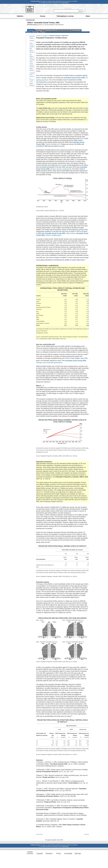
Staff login (78, 853)
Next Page (86, 834)
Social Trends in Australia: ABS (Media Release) (32, 48)
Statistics (20, 16)
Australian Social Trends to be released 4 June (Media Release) (32, 79)
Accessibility (68, 853)
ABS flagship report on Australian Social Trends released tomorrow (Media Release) (32, 62)
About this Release (32, 37)
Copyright (40, 853)
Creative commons (30, 853)
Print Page (36, 32)
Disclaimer (49, 853)
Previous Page (39, 834)
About (88, 16)
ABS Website (65, 3)
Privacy (59, 853)
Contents (32, 41)
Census (43, 16)
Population (45, 36)
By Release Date (31, 20)
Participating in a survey (65, 16)
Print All (43, 32)
